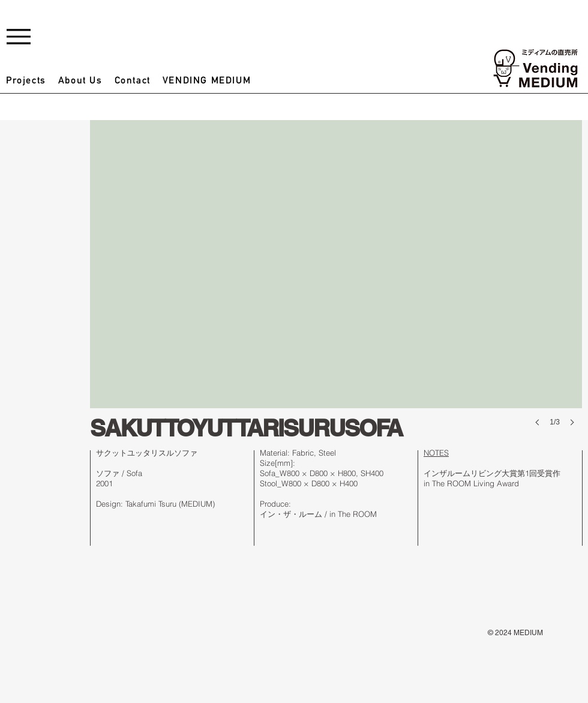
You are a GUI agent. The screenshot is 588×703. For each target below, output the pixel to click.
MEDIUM (528, 633)
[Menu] (18, 36)
